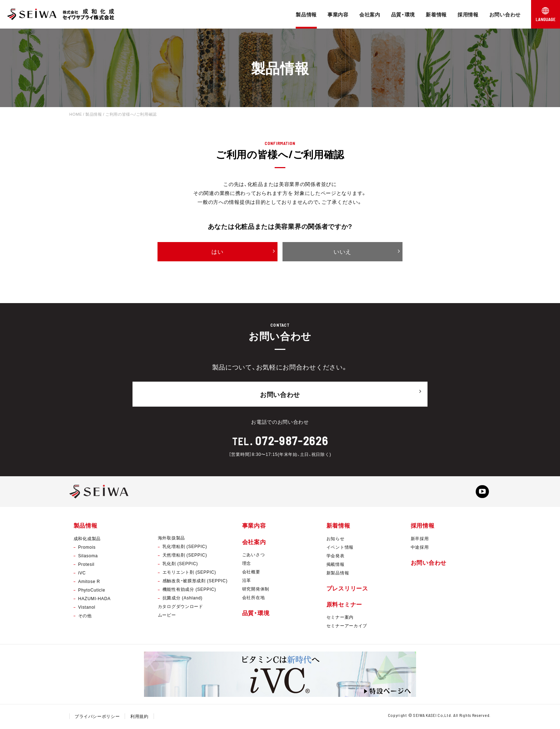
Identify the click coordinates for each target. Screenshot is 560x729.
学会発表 (336, 557)
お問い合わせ (505, 14)
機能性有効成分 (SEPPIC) (189, 590)
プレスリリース (347, 589)
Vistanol (87, 608)
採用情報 (468, 14)
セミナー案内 (340, 618)
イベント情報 (340, 548)
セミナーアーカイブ (347, 627)
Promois (87, 548)
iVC (82, 574)
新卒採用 (420, 539)
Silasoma (88, 557)
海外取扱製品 (171, 539)
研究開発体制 (256, 590)
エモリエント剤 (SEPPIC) (189, 573)
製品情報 (306, 14)
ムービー (167, 616)
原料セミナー (344, 605)
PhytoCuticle (92, 591)
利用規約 (140, 717)
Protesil (86, 565)
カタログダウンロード (181, 608)
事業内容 (338, 14)
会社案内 (370, 14)
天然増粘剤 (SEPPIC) (185, 556)
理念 (247, 564)
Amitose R (89, 582)
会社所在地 (254, 598)
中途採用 (420, 548)
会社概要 (251, 573)
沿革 (247, 581)
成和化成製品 (87, 539)
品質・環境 (403, 14)
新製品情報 (338, 574)
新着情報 (436, 14)
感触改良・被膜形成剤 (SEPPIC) (195, 582)
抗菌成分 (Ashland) (182, 599)
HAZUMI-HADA (94, 599)
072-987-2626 (292, 438)
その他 (85, 617)
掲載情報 (336, 565)
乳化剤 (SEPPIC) (180, 565)
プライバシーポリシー (97, 717)
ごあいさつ (254, 555)
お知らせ (336, 539)
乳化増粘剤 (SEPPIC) (185, 548)
